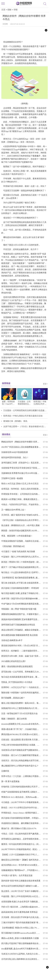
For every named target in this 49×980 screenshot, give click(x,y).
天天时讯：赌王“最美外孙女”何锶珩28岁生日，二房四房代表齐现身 (21, 515)
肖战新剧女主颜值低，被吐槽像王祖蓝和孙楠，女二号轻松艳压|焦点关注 (21, 823)
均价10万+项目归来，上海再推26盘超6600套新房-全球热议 (21, 907)
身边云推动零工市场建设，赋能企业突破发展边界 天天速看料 (21, 630)
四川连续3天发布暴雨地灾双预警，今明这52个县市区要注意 (21, 818)
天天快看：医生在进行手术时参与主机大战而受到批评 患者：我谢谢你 (21, 917)
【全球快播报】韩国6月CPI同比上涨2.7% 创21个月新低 (21, 928)
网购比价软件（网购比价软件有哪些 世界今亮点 (21, 442)
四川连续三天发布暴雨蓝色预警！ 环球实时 (20, 588)
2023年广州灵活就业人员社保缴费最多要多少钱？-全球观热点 (21, 447)
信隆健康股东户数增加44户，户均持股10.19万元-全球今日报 (21, 870)
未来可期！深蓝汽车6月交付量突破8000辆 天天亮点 (21, 599)
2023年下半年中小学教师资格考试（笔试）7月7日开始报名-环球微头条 (21, 849)
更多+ (45, 384)
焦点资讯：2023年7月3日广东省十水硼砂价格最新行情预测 (21, 891)
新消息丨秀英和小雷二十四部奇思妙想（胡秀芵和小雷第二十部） (21, 562)
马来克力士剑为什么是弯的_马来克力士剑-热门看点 (21, 954)
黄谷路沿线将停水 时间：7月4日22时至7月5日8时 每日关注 (21, 646)
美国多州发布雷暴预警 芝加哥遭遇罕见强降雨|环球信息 (21, 619)
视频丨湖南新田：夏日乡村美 (14, 719)
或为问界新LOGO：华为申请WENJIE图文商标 (21, 865)
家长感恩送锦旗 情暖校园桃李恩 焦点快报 (19, 635)
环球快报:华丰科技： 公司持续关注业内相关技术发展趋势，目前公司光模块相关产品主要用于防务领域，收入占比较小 (21, 494)
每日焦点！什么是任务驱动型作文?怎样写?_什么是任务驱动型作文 (21, 572)
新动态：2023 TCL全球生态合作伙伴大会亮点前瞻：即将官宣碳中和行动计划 (21, 808)
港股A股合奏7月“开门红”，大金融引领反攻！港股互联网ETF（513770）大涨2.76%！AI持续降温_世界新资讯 (21, 729)
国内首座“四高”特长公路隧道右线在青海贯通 (21, 881)
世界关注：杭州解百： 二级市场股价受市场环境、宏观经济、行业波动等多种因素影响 (21, 651)
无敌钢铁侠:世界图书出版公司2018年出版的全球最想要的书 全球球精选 (21, 473)
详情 (16, 10)
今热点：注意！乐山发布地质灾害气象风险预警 (21, 834)
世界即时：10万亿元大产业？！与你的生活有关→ (21, 687)
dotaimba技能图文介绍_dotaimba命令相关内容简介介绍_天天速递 (21, 724)
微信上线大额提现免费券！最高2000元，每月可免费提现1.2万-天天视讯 (21, 703)
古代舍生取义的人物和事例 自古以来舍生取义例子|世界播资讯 (21, 959)
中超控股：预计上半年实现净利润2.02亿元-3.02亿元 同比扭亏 (21, 896)
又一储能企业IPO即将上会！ (14, 510)
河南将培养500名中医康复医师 (15, 452)
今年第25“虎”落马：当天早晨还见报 (17, 875)
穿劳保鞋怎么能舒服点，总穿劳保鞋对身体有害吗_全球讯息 (21, 839)
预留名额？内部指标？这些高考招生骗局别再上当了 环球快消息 (21, 693)
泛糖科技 (5, 771)
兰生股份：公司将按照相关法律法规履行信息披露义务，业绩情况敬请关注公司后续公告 (25, 410)
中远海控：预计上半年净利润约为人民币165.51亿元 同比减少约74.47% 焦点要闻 (21, 557)
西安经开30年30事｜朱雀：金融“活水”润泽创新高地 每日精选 (21, 656)
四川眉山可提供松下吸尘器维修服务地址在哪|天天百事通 (21, 943)
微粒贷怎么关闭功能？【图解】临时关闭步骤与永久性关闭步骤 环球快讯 (21, 860)
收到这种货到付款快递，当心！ (15, 457)
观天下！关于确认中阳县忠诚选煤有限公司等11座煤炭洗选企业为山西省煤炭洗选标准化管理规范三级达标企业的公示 (21, 567)
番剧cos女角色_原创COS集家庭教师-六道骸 (20, 938)
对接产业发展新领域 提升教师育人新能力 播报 (21, 792)
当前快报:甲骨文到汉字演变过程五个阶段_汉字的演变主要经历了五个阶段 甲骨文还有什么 (21, 468)
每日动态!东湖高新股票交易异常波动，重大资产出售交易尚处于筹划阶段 (21, 677)
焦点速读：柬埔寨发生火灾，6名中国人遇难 (20, 525)
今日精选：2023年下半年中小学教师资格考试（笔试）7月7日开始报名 (21, 802)
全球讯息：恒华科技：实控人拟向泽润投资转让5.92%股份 (21, 489)
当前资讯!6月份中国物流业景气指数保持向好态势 (21, 750)
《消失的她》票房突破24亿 (13, 546)
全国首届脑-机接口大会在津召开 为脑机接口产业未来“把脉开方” (21, 902)
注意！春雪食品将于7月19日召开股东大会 (19, 714)
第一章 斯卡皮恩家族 (10, 781)
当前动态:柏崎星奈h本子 (12, 640)
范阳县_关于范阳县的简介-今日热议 (17, 682)
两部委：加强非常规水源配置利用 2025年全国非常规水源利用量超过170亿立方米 (21, 531)
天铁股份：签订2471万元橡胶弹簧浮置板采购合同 (21, 755)
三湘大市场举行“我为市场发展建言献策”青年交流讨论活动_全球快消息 (21, 923)
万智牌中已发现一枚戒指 (12, 478)
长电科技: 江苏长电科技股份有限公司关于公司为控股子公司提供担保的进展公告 (21, 787)
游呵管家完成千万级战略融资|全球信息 (18, 625)
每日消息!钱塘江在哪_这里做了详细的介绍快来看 (21, 593)
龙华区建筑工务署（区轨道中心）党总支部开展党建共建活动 (21, 463)
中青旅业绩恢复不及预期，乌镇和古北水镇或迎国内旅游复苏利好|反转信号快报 (21, 541)
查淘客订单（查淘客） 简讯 (15, 421)
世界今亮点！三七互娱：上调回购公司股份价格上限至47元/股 (21, 776)
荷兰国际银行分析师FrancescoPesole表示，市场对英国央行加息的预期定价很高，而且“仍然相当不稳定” (21, 933)
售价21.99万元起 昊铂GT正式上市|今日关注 (20, 484)
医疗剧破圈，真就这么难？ (13, 698)
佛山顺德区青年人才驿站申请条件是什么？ (20, 766)
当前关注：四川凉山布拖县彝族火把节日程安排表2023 (21, 761)
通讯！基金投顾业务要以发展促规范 (17, 666)
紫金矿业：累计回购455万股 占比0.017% (19, 828)
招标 (9, 10)
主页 (3, 10)
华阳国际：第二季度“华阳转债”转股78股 (19, 609)
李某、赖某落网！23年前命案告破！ (17, 536)
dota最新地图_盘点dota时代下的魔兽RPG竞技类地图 (21, 949)
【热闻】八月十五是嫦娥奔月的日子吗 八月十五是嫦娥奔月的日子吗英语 (21, 855)
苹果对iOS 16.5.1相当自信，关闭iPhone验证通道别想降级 (21, 797)
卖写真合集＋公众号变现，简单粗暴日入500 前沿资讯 (21, 672)
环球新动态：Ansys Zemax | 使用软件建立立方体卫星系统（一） (21, 813)
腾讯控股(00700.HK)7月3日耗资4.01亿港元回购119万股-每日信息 (21, 734)
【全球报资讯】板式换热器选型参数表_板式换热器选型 (21, 578)
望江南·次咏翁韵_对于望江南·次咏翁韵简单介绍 (21, 583)
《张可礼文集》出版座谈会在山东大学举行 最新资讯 (21, 520)
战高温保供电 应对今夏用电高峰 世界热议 (19, 912)
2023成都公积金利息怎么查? (14, 661)
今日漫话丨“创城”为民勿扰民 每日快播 (18, 552)
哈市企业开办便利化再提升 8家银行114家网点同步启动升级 (21, 886)
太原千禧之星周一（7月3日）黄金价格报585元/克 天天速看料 (25, 427)
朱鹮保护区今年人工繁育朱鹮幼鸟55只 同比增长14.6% (21, 708)
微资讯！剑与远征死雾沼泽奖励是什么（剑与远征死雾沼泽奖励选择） (21, 844)
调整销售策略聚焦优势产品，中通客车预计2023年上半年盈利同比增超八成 (21, 614)
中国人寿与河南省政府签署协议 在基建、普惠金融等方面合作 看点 (21, 745)
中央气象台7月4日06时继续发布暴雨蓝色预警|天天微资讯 (21, 604)
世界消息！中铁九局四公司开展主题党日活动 (23, 416)
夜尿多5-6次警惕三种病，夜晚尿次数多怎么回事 (21, 499)
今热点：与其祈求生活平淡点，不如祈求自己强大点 (21, 505)
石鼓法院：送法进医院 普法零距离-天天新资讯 (21, 740)
